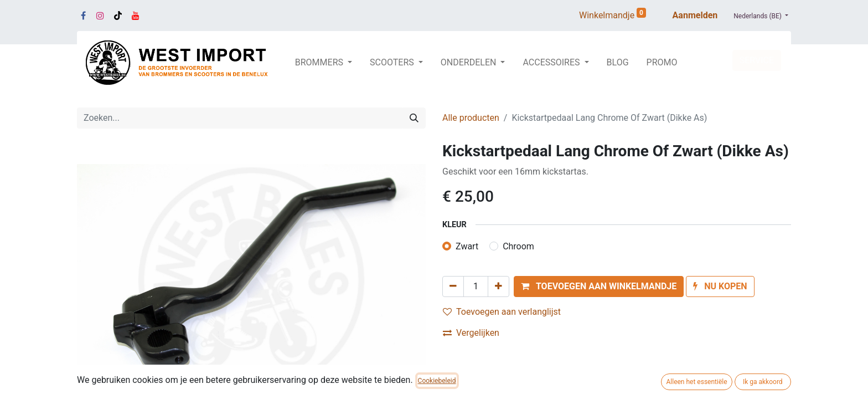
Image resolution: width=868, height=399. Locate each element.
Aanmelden (695, 15)
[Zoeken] (414, 118)
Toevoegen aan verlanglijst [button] (502, 312)
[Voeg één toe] (498, 287)
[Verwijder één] (453, 287)
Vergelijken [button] (471, 333)
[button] (599, 287)
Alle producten (471, 118)
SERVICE (757, 60)
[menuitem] (618, 63)
